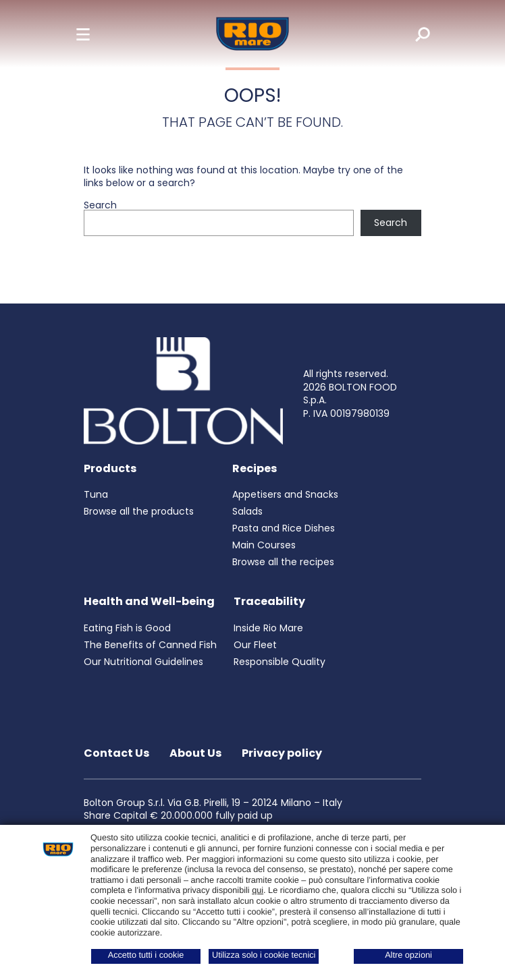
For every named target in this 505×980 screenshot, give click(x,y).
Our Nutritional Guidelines (143, 662)
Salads (247, 511)
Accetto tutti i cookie (146, 955)
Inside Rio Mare (268, 628)
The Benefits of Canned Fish (150, 645)
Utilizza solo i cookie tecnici (264, 955)
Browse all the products (139, 511)
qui (258, 890)
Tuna (96, 494)
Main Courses (264, 545)
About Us (195, 753)
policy (304, 753)
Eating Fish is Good (127, 628)
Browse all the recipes (283, 562)
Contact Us (116, 753)
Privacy (264, 753)
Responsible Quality (280, 662)
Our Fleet (255, 645)
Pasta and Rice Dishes (284, 528)
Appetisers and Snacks (285, 494)
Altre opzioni (408, 955)
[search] (413, 34)
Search (100, 205)
